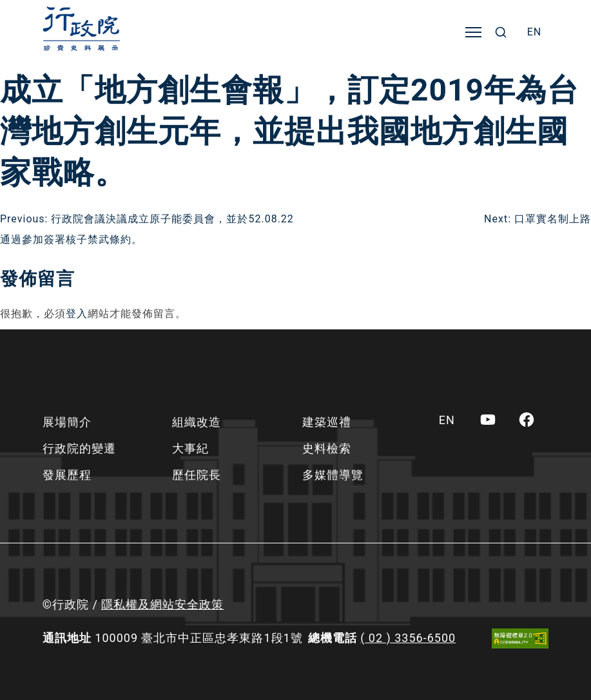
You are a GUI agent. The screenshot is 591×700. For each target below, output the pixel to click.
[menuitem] (535, 32)
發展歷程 (67, 475)
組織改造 (197, 422)
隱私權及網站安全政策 (162, 604)
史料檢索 (327, 448)
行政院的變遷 (79, 448)
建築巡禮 (327, 422)
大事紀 (190, 448)
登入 (77, 314)
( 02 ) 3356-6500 (408, 638)
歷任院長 (197, 475)
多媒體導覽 (333, 475)
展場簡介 (67, 422)
